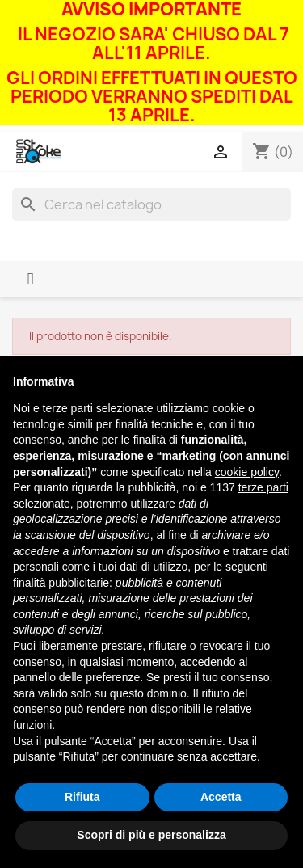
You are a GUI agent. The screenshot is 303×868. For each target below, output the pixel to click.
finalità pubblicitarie (61, 583)
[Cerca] (151, 204)
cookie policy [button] (247, 472)
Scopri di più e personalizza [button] (151, 835)
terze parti (263, 487)
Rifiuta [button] (82, 797)
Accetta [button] (221, 797)
